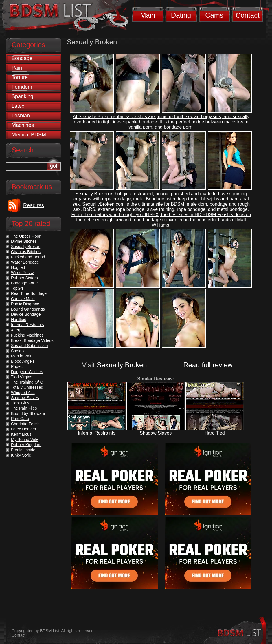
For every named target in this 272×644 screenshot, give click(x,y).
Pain (17, 68)
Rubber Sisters (24, 278)
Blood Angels (23, 361)
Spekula (18, 351)
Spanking (22, 96)
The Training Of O (27, 382)
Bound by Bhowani (28, 413)
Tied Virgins (22, 377)
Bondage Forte (24, 283)
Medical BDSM (29, 135)
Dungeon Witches (27, 372)
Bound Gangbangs (28, 309)
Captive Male (23, 299)
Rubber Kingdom (26, 445)
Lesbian (21, 116)
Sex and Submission (30, 346)
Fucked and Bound (28, 257)
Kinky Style (21, 455)
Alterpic (18, 330)
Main (148, 15)
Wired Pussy (22, 273)
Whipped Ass (23, 393)
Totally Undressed (27, 387)
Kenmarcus (21, 434)
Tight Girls (20, 403)
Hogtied (18, 267)
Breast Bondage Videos (32, 340)
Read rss (34, 205)
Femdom (22, 87)
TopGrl (17, 288)
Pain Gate (20, 419)
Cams (214, 15)
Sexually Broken (122, 365)
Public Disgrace (25, 304)
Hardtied (19, 320)
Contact (248, 15)
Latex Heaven (23, 429)
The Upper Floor (26, 236)
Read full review (208, 365)
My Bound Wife (25, 439)
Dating (181, 15)
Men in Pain (22, 356)
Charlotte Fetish (25, 424)
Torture (20, 77)
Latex (18, 106)
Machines (23, 125)
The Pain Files (24, 408)
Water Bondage (25, 262)
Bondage (22, 58)
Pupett (17, 366)
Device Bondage (26, 314)
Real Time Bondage (29, 293)
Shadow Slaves (156, 433)
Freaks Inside (23, 450)
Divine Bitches (24, 241)
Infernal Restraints (97, 433)
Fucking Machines (27, 335)
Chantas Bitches (26, 252)
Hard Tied (215, 433)
